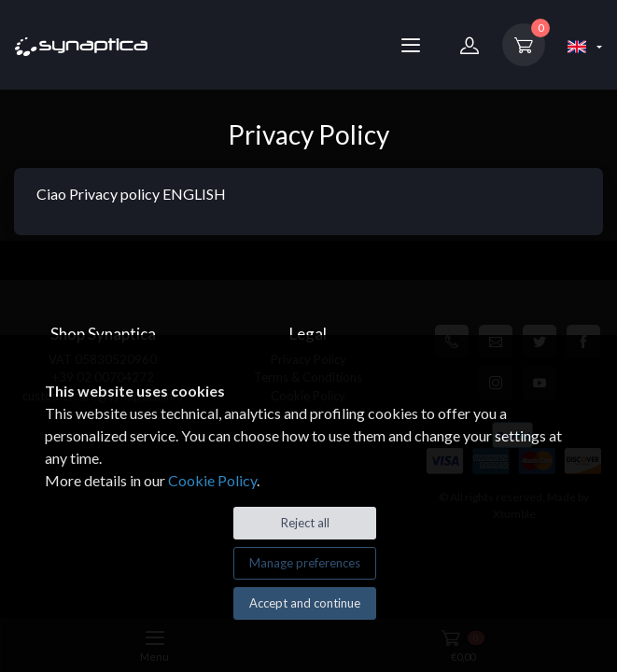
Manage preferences (305, 563)
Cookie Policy (212, 480)
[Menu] (411, 45)
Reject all (305, 523)
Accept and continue (305, 603)
